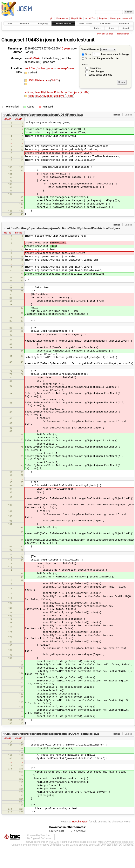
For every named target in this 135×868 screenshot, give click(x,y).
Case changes (97, 71)
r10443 (19, 119)
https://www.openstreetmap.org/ (116, 842)
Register (103, 18)
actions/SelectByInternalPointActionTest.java (52, 92)
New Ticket (106, 24)
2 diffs (70, 96)
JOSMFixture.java (39, 80)
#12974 (34, 58)
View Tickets (85, 24)
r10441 (8, 738)
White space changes (101, 75)
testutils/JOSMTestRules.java (47, 96)
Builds (97, 28)
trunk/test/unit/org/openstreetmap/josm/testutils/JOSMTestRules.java (51, 734)
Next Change (123, 34)
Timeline (24, 24)
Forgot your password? (121, 18)
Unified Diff (57, 831)
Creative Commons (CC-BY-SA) (57, 845)
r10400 (8, 119)
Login (50, 18)
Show (87, 54)
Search (126, 28)
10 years (65, 48)
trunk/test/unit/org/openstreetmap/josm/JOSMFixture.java (43, 115)
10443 (32, 40)
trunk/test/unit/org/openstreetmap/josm (49, 68)
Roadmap (124, 24)
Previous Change (105, 34)
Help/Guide (77, 18)
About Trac (91, 18)
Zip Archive (78, 831)
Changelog (42, 24)
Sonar (112, 28)
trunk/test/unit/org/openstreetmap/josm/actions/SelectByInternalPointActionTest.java (62, 228)
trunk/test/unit (79, 40)
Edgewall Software (41, 838)
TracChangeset (80, 822)
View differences (90, 49)
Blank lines (95, 68)
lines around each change (111, 54)
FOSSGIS (54, 842)
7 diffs (84, 92)
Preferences (62, 18)
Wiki (10, 24)
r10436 (8, 233)
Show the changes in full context (101, 58)
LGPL (122, 845)
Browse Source (63, 24)
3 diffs (55, 80)
